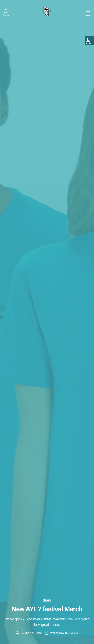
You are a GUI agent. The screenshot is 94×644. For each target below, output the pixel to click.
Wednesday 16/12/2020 (64, 633)
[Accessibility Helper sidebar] (90, 41)
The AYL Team (33, 633)
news (47, 600)
